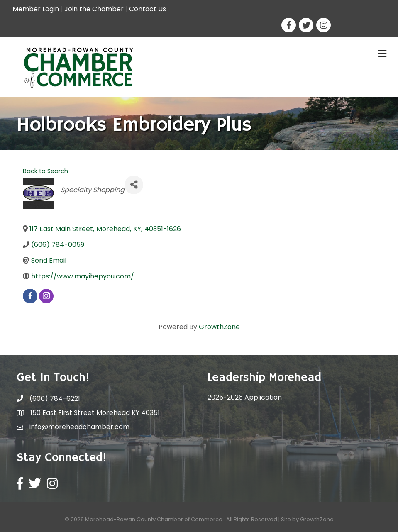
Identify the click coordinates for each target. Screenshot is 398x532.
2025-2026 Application (245, 397)
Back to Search (45, 171)
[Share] (134, 185)
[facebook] (30, 296)
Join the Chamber (94, 9)
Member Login (36, 9)
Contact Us (148, 9)
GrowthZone (219, 327)
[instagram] (46, 296)
